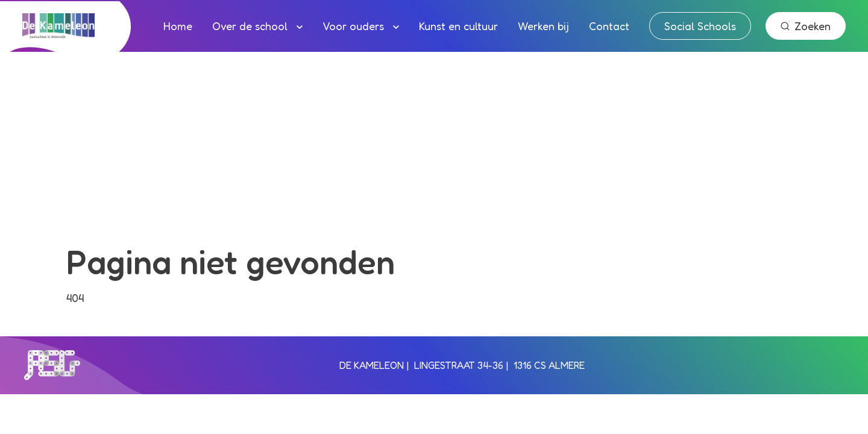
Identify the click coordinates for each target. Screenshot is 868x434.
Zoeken (806, 26)
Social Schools (700, 26)
